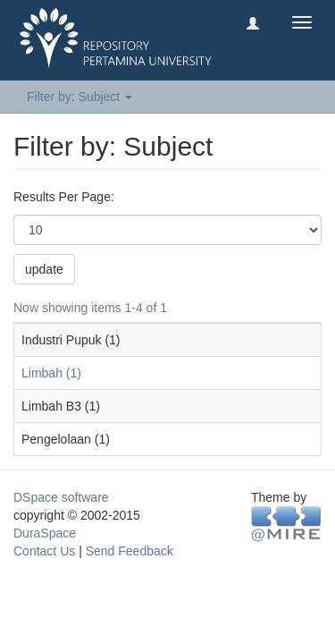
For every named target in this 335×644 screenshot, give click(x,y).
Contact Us (44, 551)
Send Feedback (130, 551)
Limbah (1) (51, 373)
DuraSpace (45, 533)
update (44, 269)
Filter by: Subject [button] (80, 97)
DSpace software (61, 497)
